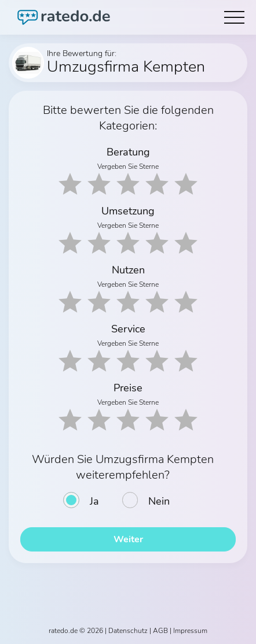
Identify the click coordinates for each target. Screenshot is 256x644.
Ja (94, 501)
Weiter (128, 539)
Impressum (190, 631)
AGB (160, 631)
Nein (159, 501)
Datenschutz (128, 631)
